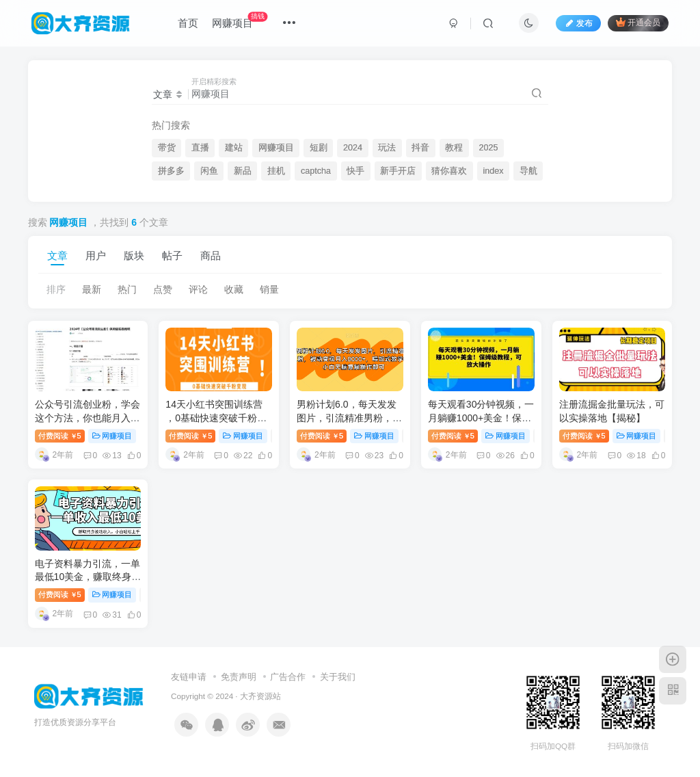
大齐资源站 (260, 696)
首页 (188, 23)
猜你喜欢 (449, 171)
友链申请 (189, 677)
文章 (57, 255)
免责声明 (239, 677)
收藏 (234, 289)
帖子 (172, 255)
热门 (127, 289)
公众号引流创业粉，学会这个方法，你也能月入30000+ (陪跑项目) (87, 418)
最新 (92, 289)
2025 (488, 148)
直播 (200, 148)
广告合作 (288, 677)
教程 (454, 148)
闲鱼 (209, 171)
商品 (211, 255)
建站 (234, 148)
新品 (243, 171)
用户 (96, 255)
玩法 (387, 148)
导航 (528, 171)
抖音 (420, 148)
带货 (167, 148)
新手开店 (398, 171)
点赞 (163, 289)
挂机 (276, 171)
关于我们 (338, 677)
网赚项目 (240, 20)
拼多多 (171, 171)
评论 (198, 289)
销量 (269, 289)
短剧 (319, 148)
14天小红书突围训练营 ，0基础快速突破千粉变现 (216, 418)
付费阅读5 (60, 436)
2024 (353, 148)
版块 (134, 255)
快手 (355, 171)
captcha (316, 171)
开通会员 (638, 22)
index (493, 171)
